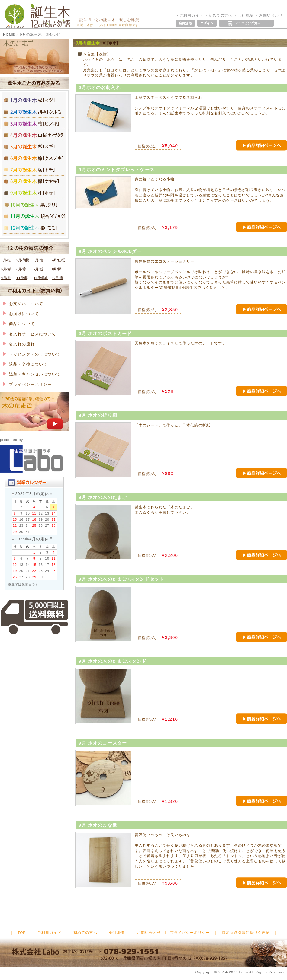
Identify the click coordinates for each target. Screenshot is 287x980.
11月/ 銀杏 (41, 278)
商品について (19, 324)
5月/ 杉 (6, 269)
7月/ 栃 (38, 269)
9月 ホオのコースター (103, 743)
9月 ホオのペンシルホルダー (110, 251)
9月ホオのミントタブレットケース (117, 169)
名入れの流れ (19, 344)
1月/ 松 (6, 260)
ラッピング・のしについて (32, 354)
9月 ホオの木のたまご (103, 497)
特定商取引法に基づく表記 (246, 932)
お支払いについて (23, 304)
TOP (22, 932)
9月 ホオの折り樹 (98, 415)
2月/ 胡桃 (23, 260)
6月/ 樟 (21, 269)
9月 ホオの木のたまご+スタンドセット (121, 579)
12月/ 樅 (57, 278)
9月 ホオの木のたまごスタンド (113, 661)
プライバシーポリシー (27, 384)
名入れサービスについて (30, 334)
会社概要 (246, 15)
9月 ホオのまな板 (98, 825)
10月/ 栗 (22, 278)
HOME (9, 34)
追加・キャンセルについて (32, 374)
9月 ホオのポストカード (105, 333)
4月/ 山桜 (58, 260)
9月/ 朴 (6, 278)
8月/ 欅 (57, 269)
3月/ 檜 (38, 260)
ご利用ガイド (191, 15)
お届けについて (21, 314)
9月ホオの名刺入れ (100, 87)
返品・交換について (25, 364)
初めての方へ (221, 15)
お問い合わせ (271, 15)
